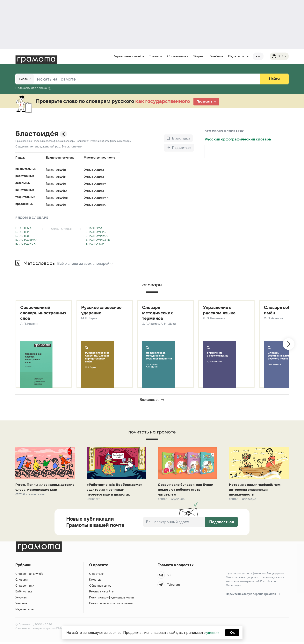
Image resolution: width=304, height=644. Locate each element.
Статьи (20, 501)
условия (212, 632)
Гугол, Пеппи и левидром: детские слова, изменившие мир (42, 491)
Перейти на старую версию (253, 596)
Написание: (82, 141)
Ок (233, 632)
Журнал (199, 56)
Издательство (239, 56)
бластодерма (26, 240)
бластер (22, 232)
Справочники (177, 56)
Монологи (93, 501)
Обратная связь (100, 587)
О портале (96, 576)
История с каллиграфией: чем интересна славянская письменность (257, 491)
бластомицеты (98, 240)
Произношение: (24, 141)
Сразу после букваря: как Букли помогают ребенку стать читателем (187, 491)
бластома (94, 228)
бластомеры (96, 232)
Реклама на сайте (101, 594)
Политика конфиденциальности (112, 599)
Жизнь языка (37, 501)
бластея (22, 236)
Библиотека (24, 594)
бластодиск (25, 244)
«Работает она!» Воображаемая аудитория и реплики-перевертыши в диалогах (116, 491)
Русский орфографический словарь (238, 139)
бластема (23, 228)
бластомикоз (97, 236)
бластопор (95, 244)
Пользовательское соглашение (111, 605)
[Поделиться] (179, 148)
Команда (95, 582)
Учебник (216, 56)
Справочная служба (128, 56)
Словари (155, 56)
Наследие (249, 501)
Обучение (178, 501)
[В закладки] (178, 139)
